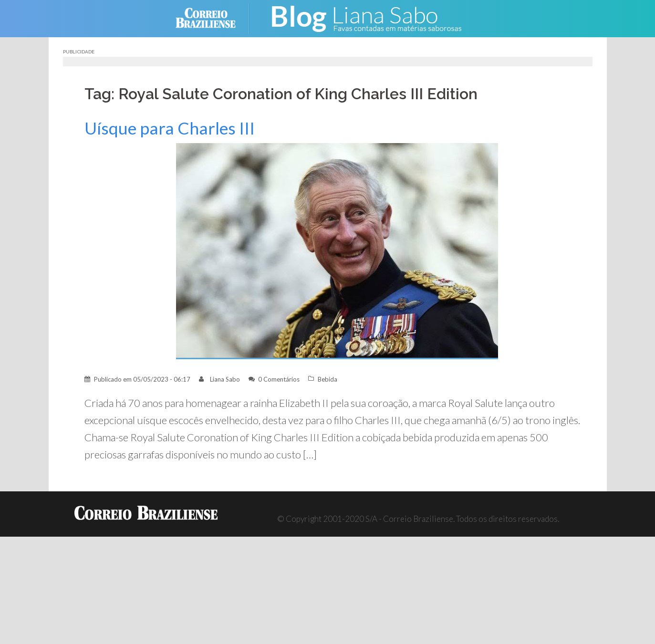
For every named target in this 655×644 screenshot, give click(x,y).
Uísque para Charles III (170, 128)
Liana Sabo (225, 379)
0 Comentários (279, 379)
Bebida (327, 379)
